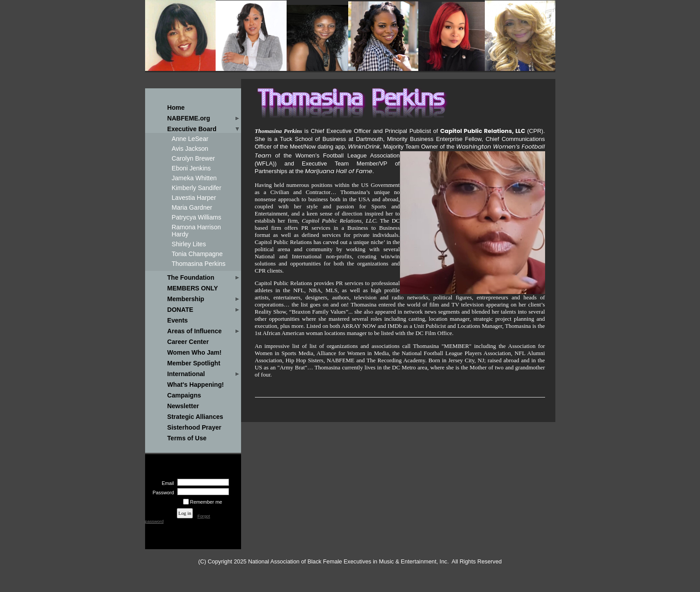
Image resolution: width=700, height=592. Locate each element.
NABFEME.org (189, 118)
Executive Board (192, 129)
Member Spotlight (194, 363)
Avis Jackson (190, 149)
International (186, 374)
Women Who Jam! (195, 352)
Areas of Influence (195, 331)
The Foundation (191, 277)
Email (166, 483)
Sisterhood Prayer (194, 427)
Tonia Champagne (197, 254)
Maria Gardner (192, 207)
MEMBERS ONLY (193, 288)
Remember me (206, 502)
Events (178, 320)
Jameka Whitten (194, 178)
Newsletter (183, 406)
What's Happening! (196, 385)
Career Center (188, 342)
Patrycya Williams (197, 217)
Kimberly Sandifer (197, 188)
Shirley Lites (189, 244)
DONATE (180, 310)
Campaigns (184, 395)
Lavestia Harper (194, 198)
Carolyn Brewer (194, 158)
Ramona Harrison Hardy (196, 231)
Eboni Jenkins (192, 168)
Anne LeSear (190, 139)
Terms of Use (187, 438)
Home (176, 108)
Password (161, 493)
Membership (186, 299)
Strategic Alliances (195, 417)
